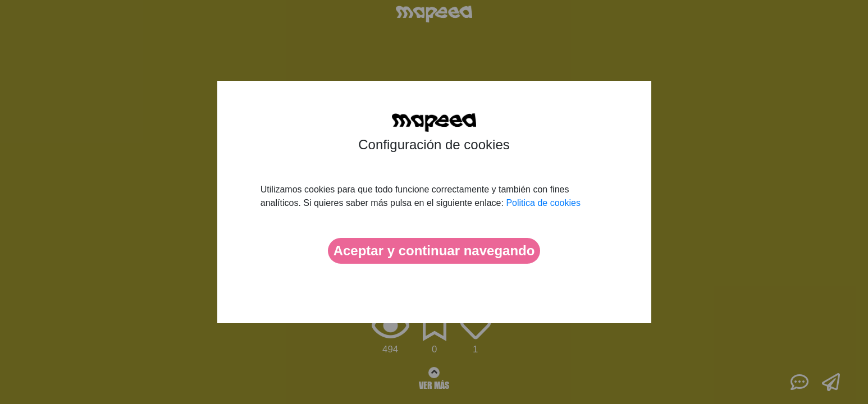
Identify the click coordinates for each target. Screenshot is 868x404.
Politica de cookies (543, 203)
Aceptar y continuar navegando (434, 251)
